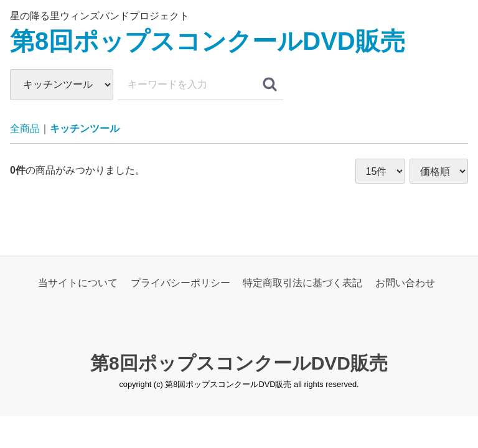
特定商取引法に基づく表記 (302, 283)
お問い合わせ (405, 283)
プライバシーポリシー (180, 283)
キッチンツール (85, 128)
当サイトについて (78, 283)
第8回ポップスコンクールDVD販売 (208, 41)
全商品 (25, 128)
